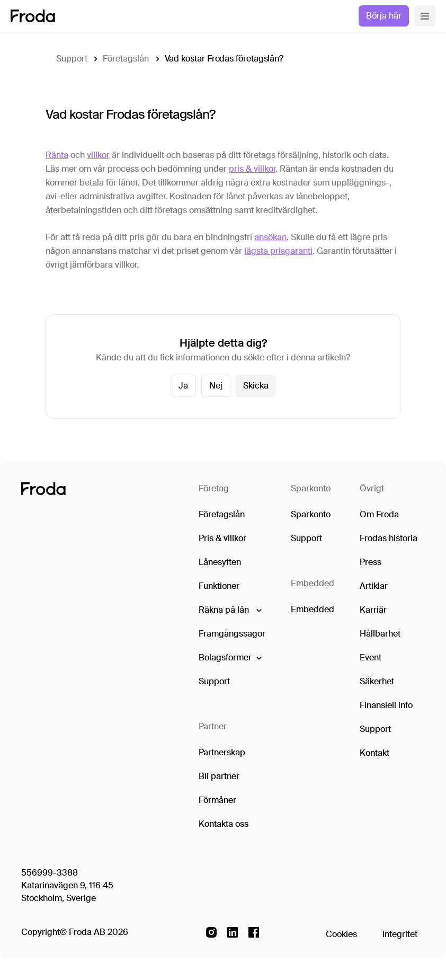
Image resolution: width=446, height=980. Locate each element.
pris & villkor (252, 169)
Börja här (384, 16)
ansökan (270, 237)
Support (72, 59)
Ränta (57, 155)
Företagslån (126, 59)
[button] (230, 610)
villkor (98, 155)
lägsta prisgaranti (278, 251)
